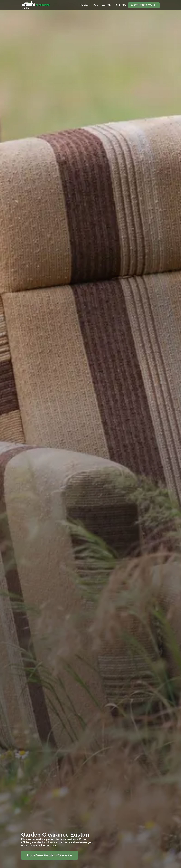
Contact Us (121, 5)
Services (85, 5)
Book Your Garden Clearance (50, 855)
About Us (107, 5)
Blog (96, 5)
